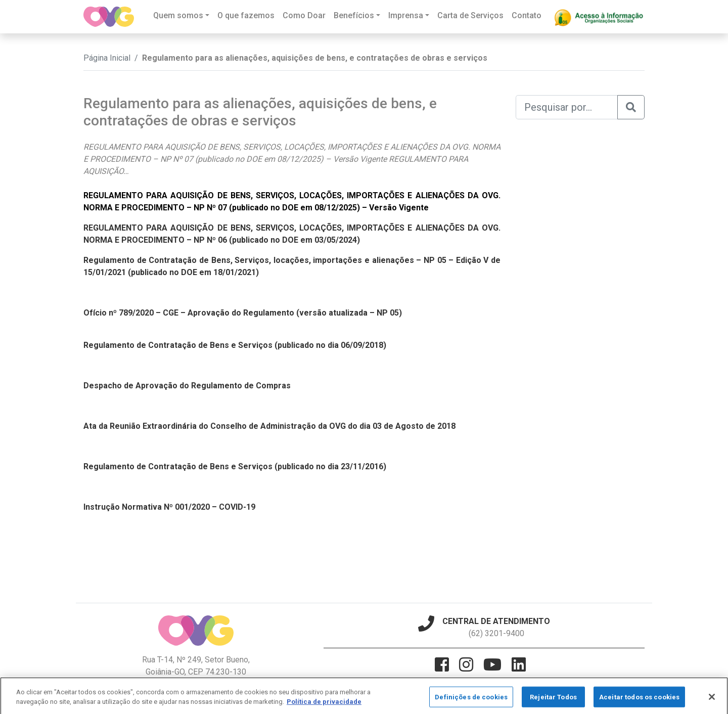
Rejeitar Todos (553, 701)
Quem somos (178, 15)
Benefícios (354, 15)
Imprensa (406, 15)
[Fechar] (712, 701)
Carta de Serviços (470, 15)
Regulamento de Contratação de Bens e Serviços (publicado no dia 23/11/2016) (235, 466)
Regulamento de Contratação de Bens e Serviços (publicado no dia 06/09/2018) (235, 345)
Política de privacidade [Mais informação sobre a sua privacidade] (324, 706)
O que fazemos (246, 15)
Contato (527, 15)
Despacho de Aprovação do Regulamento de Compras (187, 386)
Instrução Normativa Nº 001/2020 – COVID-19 (169, 507)
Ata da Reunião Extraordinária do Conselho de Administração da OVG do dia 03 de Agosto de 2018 (269, 426)
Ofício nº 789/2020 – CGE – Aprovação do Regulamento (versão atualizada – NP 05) (243, 313)
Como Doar (304, 15)
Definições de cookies (471, 701)
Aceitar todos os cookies (639, 701)
